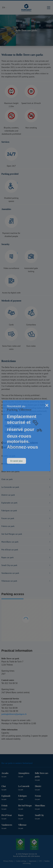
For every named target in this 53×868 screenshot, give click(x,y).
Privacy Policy (8, 861)
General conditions (15, 432)
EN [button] (4, 7)
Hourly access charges (17, 420)
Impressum (33, 861)
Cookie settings (21, 861)
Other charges (12, 426)
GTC (40, 861)
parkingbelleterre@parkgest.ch (14, 714)
